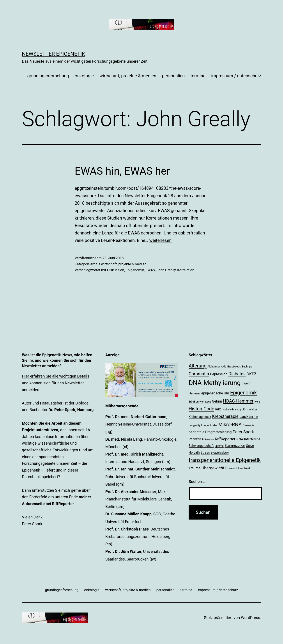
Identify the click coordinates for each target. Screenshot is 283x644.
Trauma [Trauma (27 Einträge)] (195, 468)
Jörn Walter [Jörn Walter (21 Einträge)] (250, 409)
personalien (173, 76)
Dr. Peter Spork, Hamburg (71, 410)
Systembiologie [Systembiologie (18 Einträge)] (220, 453)
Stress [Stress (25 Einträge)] (205, 452)
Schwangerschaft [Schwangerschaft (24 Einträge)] (201, 446)
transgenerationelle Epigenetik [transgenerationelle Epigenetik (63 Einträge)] (225, 460)
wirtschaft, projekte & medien (128, 76)
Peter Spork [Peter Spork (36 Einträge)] (243, 432)
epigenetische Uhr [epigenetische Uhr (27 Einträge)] (215, 393)
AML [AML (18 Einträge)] (224, 367)
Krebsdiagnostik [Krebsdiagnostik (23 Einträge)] (200, 417)
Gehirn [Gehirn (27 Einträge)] (217, 401)
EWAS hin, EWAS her (122, 171)
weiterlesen (160, 240)
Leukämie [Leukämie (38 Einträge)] (249, 416)
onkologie (84, 76)
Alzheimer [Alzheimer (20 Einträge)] (214, 366)
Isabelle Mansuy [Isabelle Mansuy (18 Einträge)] (232, 410)
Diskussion (116, 270)
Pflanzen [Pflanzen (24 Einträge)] (195, 439)
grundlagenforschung (48, 76)
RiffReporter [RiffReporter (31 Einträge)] (225, 439)
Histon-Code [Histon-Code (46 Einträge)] (201, 409)
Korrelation (186, 270)
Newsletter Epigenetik (54, 54)
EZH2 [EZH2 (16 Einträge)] (208, 402)
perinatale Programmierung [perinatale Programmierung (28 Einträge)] (210, 432)
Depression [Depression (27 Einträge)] (219, 374)
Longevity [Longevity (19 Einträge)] (194, 425)
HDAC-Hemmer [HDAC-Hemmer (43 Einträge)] (238, 401)
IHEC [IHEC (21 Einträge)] (218, 409)
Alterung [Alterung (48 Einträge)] (197, 366)
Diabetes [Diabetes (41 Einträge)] (237, 374)
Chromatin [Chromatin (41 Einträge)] (199, 374)
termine (198, 76)
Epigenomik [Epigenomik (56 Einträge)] (244, 393)
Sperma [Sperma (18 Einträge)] (219, 446)
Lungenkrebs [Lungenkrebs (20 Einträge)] (209, 425)
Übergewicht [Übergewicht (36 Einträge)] (213, 468)
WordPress (250, 618)
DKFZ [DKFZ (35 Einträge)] (252, 374)
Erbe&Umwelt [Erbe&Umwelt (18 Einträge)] (196, 402)
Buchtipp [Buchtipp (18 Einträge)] (247, 367)
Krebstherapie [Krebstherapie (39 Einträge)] (225, 416)
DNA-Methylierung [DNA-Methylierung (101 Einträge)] (215, 383)
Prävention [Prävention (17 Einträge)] (208, 439)
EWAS (150, 270)
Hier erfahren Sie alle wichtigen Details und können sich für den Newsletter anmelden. (56, 383)
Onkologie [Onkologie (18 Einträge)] (249, 425)
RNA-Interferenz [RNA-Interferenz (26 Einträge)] (248, 439)
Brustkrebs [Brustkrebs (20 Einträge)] (234, 366)
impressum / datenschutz (236, 76)
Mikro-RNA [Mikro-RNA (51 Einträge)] (230, 424)
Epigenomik (135, 270)
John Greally (166, 270)
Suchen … (197, 482)
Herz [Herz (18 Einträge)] (257, 402)
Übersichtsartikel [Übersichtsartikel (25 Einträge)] (238, 468)
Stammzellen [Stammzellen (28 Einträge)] (235, 446)
